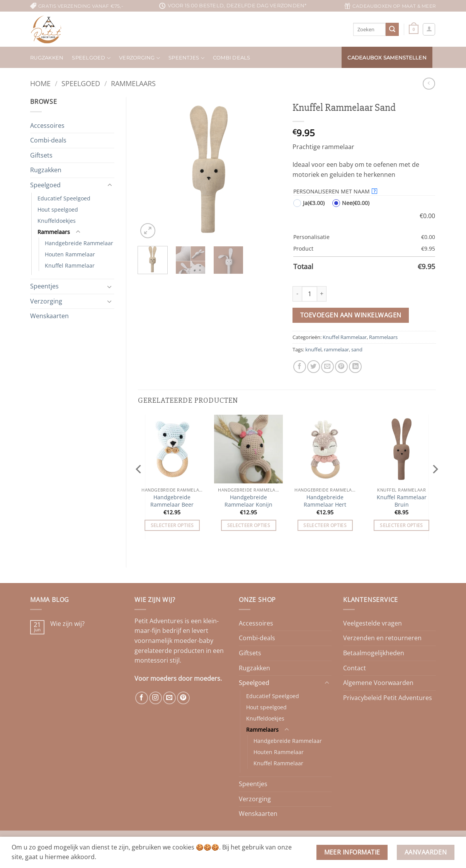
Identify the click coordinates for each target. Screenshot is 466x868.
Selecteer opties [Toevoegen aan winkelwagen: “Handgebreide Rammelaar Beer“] (172, 525)
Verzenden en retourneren (382, 638)
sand (357, 349)
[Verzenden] (392, 29)
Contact (355, 668)
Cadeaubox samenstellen (387, 58)
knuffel (313, 349)
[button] (414, 29)
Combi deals (232, 58)
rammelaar (336, 349)
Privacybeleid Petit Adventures (388, 698)
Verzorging (139, 58)
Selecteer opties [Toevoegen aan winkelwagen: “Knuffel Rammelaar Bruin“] (401, 525)
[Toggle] (110, 185)
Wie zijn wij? (67, 624)
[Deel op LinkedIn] (355, 367)
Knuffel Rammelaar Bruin (402, 501)
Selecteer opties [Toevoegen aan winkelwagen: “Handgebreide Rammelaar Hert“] (325, 525)
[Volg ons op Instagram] (156, 698)
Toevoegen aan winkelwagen (351, 315)
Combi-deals (48, 140)
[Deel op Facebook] (300, 367)
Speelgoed (91, 58)
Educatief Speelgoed (64, 198)
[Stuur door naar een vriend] (327, 367)
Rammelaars (133, 83)
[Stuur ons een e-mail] (169, 698)
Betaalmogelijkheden (374, 653)
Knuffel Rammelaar (70, 265)
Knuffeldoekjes (57, 221)
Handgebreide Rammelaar (79, 243)
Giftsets (41, 155)
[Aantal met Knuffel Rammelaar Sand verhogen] (322, 294)
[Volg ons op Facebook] (142, 698)
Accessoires (47, 125)
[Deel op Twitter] (314, 367)
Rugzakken (47, 58)
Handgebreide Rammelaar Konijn (248, 501)
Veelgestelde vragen (372, 623)
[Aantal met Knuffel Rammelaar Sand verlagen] (297, 294)
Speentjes (186, 58)
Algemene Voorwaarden (378, 683)
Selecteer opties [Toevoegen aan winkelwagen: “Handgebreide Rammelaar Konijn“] (249, 525)
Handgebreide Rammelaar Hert (325, 501)
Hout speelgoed (58, 209)
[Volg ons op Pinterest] (183, 698)
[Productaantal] (310, 294)
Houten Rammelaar (70, 254)
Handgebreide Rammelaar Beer (172, 501)
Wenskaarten (49, 316)
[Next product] (429, 84)
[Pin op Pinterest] (341, 367)
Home (40, 83)
